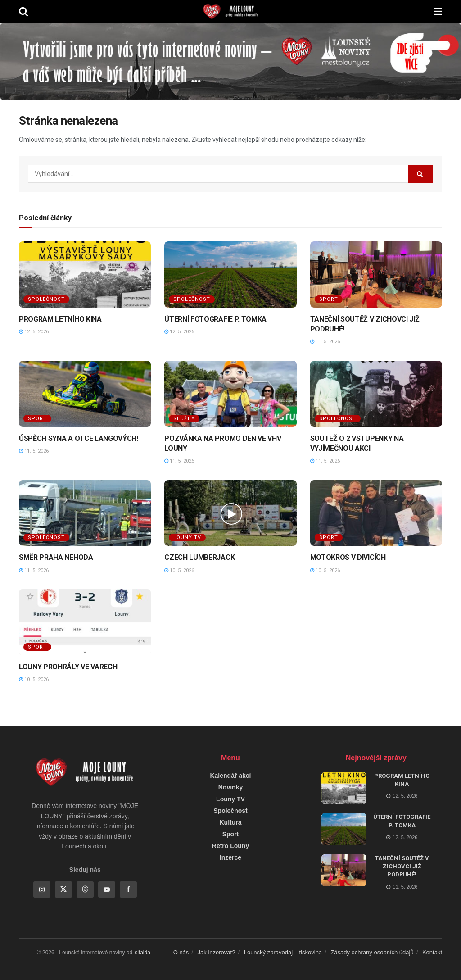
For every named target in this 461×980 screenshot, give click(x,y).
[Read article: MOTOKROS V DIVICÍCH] (376, 513)
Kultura (230, 822)
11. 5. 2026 (325, 342)
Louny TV (187, 538)
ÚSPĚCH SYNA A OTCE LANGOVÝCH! (79, 438)
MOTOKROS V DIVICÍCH (348, 557)
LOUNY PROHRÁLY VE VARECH (68, 667)
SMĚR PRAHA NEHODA (56, 557)
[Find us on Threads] (85, 889)
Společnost (46, 299)
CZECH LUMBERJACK (199, 557)
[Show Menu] (438, 11)
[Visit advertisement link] (230, 61)
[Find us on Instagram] (42, 889)
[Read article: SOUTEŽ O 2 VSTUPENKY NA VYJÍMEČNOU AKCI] (376, 394)
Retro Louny (230, 846)
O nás (181, 952)
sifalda (142, 953)
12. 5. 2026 (34, 332)
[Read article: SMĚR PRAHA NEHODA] (85, 513)
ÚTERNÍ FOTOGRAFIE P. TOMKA (215, 319)
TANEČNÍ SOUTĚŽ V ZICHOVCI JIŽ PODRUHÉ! (402, 866)
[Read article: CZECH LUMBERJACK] (230, 513)
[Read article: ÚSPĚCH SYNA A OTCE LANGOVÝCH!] (85, 394)
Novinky (230, 787)
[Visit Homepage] (230, 12)
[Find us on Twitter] (63, 889)
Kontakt (432, 952)
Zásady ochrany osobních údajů (372, 952)
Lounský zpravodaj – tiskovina (283, 952)
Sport (329, 299)
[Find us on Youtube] (107, 889)
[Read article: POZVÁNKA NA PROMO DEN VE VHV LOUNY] (230, 394)
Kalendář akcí (230, 776)
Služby (184, 419)
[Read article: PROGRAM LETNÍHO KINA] (85, 274)
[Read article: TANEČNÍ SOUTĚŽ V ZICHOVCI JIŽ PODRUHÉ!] (376, 274)
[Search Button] (23, 11)
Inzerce (230, 857)
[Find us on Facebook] (128, 889)
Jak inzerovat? (217, 952)
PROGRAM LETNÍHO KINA (60, 319)
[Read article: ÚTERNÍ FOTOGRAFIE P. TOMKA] (230, 274)
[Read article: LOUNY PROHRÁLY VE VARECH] (85, 622)
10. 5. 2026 (179, 570)
